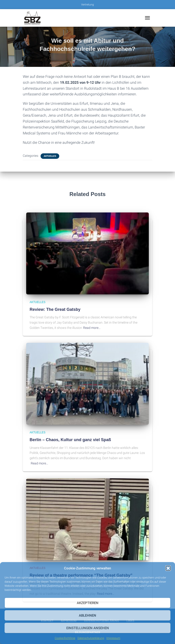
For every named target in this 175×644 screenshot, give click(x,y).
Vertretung (87, 5)
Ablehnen (87, 615)
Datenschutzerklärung (91, 638)
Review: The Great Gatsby (55, 309)
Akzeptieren (88, 603)
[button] (168, 568)
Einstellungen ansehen (88, 628)
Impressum (113, 638)
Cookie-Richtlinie (65, 638)
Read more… (92, 328)
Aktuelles (50, 156)
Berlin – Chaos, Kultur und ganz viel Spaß (70, 440)
